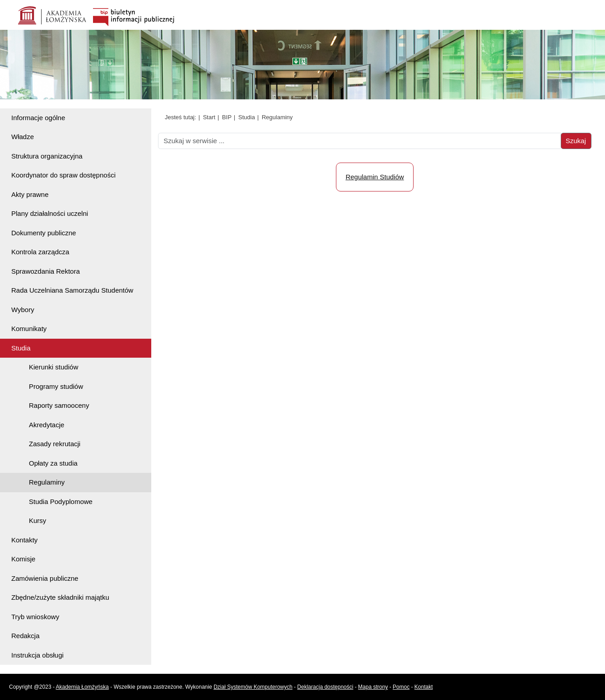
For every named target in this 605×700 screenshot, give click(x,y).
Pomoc (401, 687)
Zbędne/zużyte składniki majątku (60, 597)
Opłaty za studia (53, 463)
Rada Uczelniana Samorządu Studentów (72, 290)
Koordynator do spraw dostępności (63, 175)
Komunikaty (29, 329)
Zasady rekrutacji (55, 444)
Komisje (23, 559)
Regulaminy (47, 482)
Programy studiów (56, 386)
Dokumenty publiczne (44, 233)
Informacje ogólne (38, 118)
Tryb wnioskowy (35, 617)
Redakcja (26, 636)
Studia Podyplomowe (61, 502)
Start (209, 117)
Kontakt (424, 687)
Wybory (23, 310)
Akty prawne (30, 194)
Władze (23, 137)
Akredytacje (47, 425)
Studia (21, 348)
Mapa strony (373, 687)
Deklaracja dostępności (325, 687)
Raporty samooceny (59, 405)
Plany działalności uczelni (50, 213)
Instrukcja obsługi (37, 655)
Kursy (37, 520)
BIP (227, 117)
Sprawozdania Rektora (46, 271)
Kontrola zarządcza (40, 252)
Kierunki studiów (54, 367)
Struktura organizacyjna (47, 156)
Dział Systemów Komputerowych (253, 687)
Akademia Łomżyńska (82, 687)
